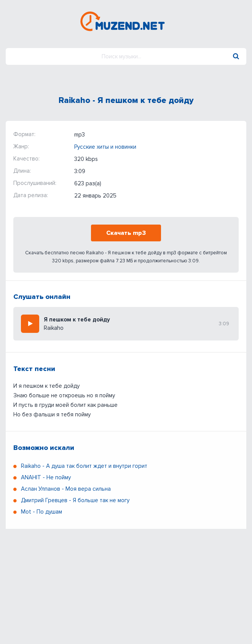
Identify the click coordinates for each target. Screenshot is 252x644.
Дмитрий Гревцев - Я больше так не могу (75, 500)
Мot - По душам (41, 512)
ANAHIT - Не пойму (46, 477)
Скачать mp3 (126, 233)
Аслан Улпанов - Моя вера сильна (66, 489)
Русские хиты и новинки (105, 147)
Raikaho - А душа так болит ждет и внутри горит (84, 466)
